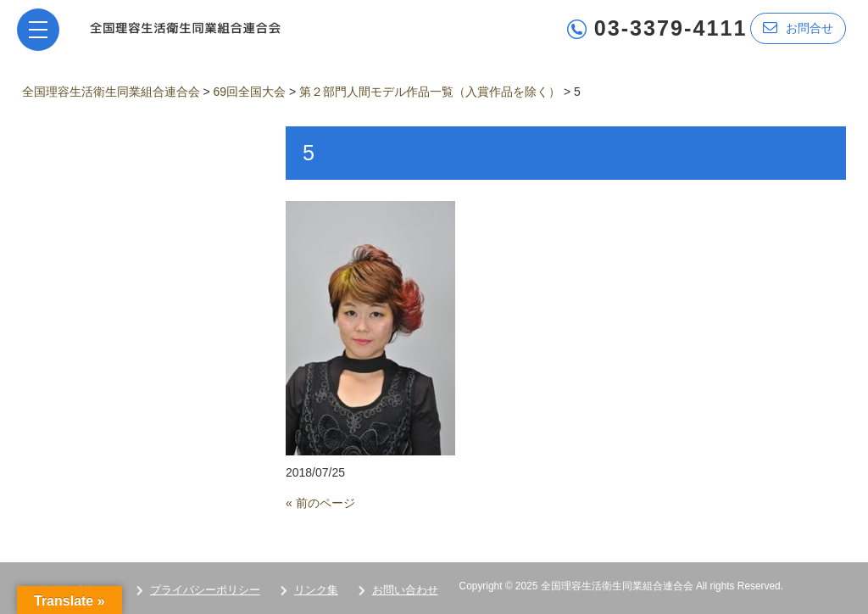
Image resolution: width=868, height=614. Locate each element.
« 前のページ (320, 503)
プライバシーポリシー (205, 590)
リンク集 (316, 590)
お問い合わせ (405, 590)
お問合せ (798, 28)
